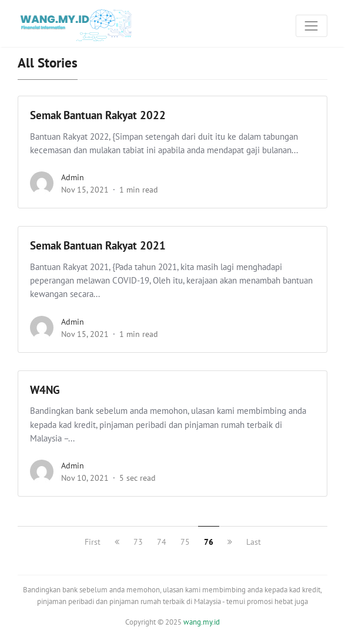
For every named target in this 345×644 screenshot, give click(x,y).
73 (138, 542)
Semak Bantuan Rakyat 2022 (98, 115)
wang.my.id (202, 622)
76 (209, 542)
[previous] (117, 542)
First (93, 542)
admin (73, 177)
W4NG (45, 390)
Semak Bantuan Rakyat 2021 (98, 245)
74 (162, 542)
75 (185, 542)
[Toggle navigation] (311, 26)
